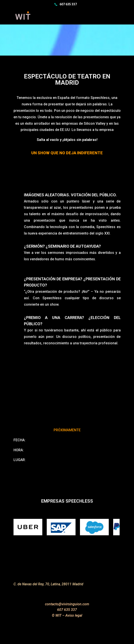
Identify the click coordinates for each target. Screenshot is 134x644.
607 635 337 (68, 4)
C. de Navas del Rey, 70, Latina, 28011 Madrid (48, 584)
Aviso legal (74, 615)
